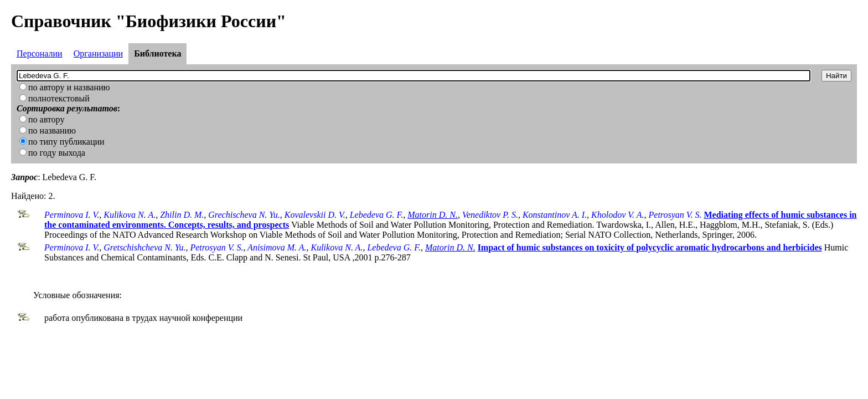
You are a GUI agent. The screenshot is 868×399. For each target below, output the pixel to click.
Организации (98, 53)
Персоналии (40, 53)
